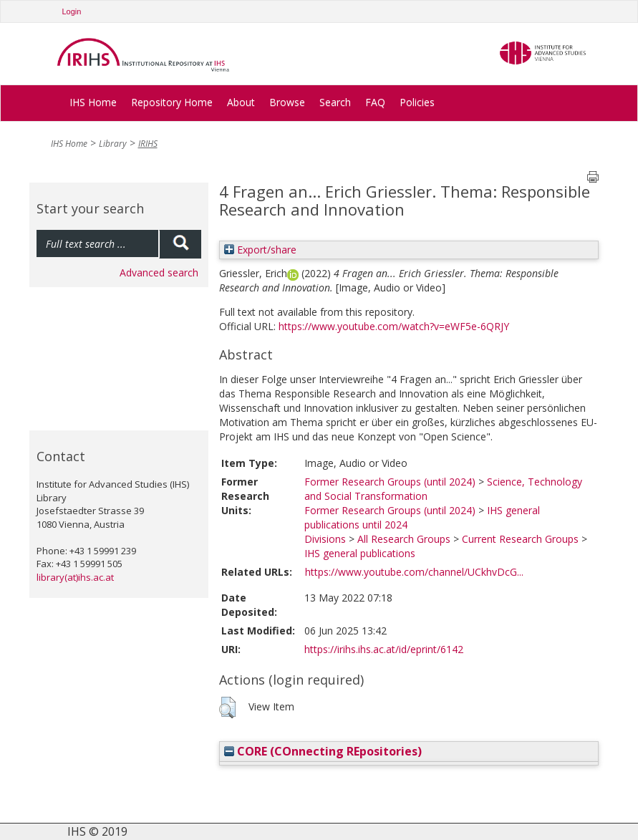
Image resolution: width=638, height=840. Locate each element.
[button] (227, 708)
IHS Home (93, 102)
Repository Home (172, 102)
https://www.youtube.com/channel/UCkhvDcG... (414, 572)
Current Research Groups (520, 539)
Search (335, 102)
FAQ (375, 102)
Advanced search (159, 272)
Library (113, 144)
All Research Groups (404, 539)
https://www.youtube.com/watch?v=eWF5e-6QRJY (394, 326)
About (241, 102)
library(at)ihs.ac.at (75, 577)
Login (72, 11)
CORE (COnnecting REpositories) (323, 751)
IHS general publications (360, 553)
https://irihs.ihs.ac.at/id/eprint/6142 (384, 649)
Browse (287, 102)
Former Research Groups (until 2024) (390, 482)
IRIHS (148, 144)
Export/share (260, 250)
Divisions (325, 539)
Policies (417, 102)
